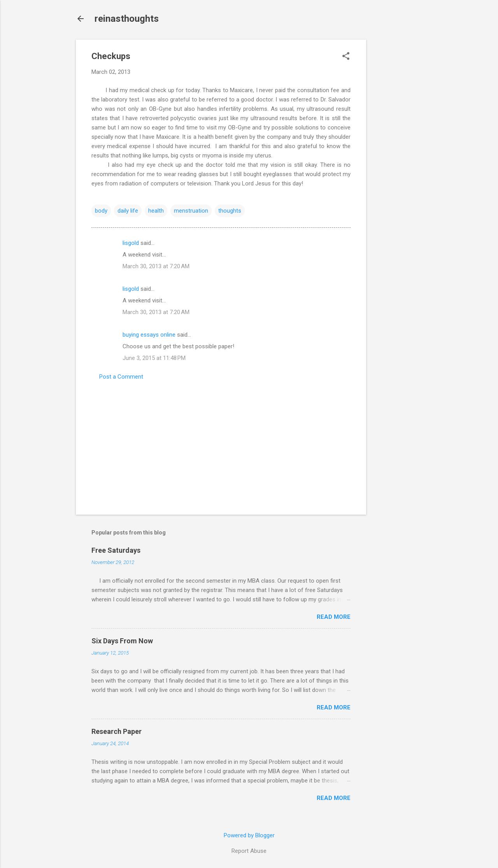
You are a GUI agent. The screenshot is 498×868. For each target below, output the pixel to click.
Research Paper (117, 731)
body (101, 211)
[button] (346, 57)
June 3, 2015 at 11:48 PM (154, 358)
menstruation (191, 211)
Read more (334, 617)
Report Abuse (249, 851)
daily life (128, 211)
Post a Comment (121, 377)
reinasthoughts (127, 19)
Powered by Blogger (249, 835)
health (156, 211)
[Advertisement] (397, 156)
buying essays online (149, 335)
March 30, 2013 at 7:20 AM (156, 266)
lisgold (131, 243)
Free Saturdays (116, 550)
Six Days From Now (122, 641)
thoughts (230, 211)
